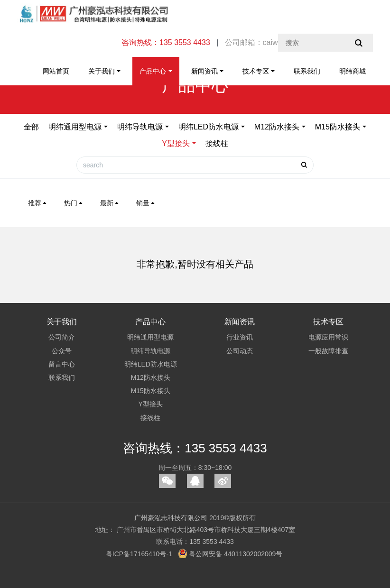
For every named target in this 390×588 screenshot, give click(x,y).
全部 (31, 127)
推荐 (38, 203)
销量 (146, 203)
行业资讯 (240, 337)
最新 (110, 203)
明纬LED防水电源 (209, 127)
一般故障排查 (328, 351)
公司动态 (240, 351)
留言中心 (62, 364)
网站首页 (56, 71)
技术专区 (256, 71)
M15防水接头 (338, 127)
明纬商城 (353, 71)
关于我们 (102, 71)
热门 (74, 203)
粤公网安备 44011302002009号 (230, 554)
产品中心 (153, 71)
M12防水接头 (277, 127)
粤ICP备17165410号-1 (139, 554)
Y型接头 (176, 143)
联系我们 (307, 71)
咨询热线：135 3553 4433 (195, 448)
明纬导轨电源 (140, 127)
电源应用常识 (328, 337)
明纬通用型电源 (75, 127)
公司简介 (62, 337)
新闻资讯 (204, 71)
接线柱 (217, 143)
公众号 (62, 351)
